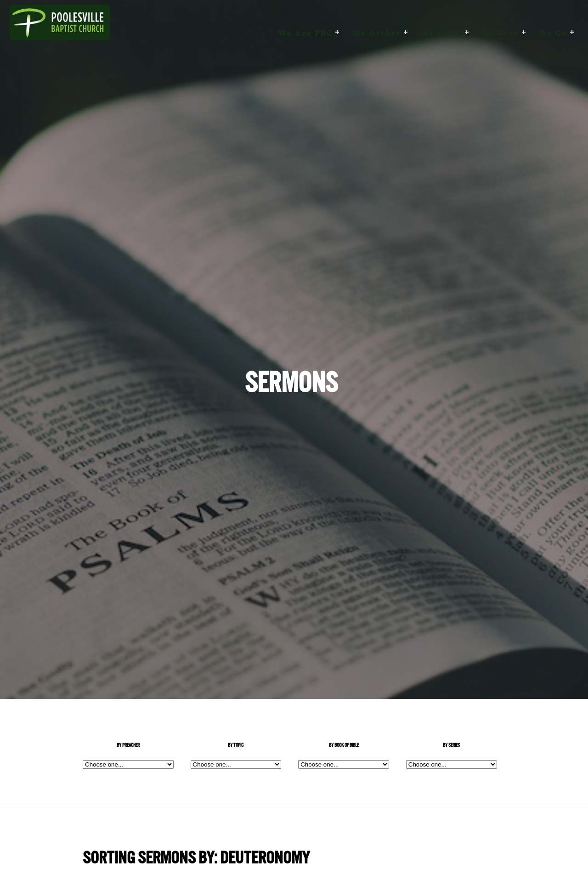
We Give (500, 33)
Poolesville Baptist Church (60, 33)
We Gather (377, 33)
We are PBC (305, 33)
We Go (553, 33)
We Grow (441, 33)
